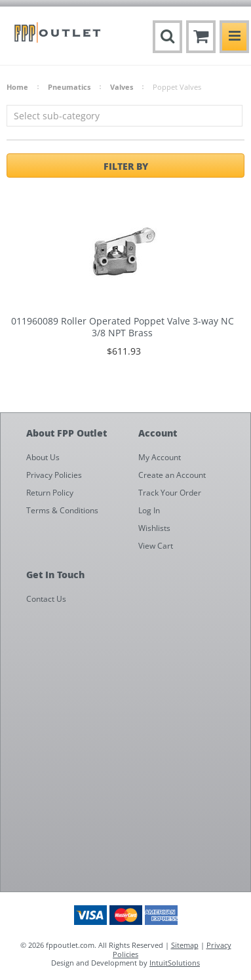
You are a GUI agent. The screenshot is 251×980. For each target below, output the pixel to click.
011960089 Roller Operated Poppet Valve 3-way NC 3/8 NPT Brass (123, 327)
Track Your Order (170, 493)
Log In (149, 510)
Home (17, 87)
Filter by (126, 166)
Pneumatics (69, 87)
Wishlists (154, 528)
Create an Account (172, 475)
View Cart (156, 546)
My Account (160, 457)
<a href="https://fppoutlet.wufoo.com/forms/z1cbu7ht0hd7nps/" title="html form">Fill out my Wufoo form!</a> (132, 751)
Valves (122, 87)
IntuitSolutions (175, 963)
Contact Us (46, 599)
